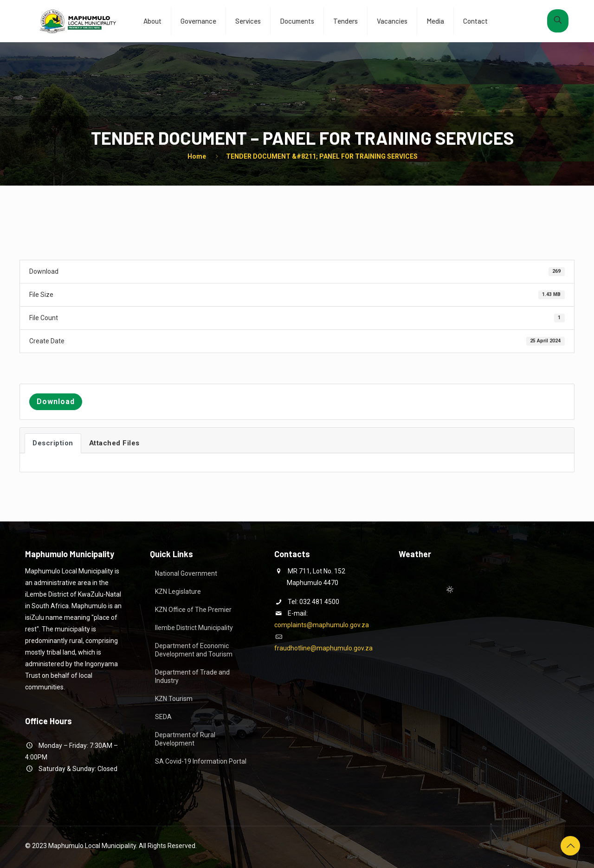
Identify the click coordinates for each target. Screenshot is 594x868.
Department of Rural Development (185, 739)
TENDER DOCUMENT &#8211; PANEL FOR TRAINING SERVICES (322, 156)
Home (197, 156)
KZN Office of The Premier (193, 610)
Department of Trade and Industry (192, 676)
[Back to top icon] (570, 846)
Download (56, 402)
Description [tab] (53, 443)
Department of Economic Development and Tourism (194, 650)
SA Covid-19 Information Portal (201, 761)
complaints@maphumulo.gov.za (322, 625)
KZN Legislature (178, 592)
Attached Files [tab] (114, 443)
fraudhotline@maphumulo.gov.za (323, 648)
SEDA (163, 717)
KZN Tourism (174, 699)
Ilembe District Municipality (194, 628)
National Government (186, 573)
